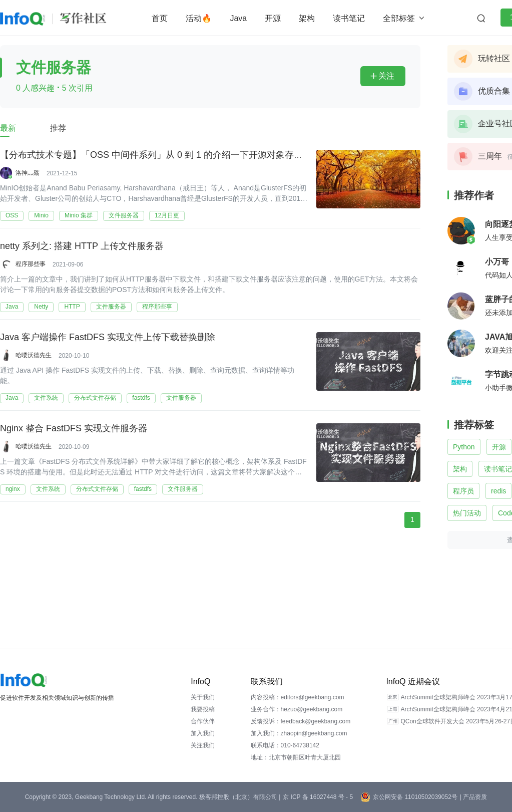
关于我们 (203, 697)
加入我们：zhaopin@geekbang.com (299, 733)
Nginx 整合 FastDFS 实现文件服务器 (74, 428)
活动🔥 (199, 18)
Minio (41, 215)
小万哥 (497, 262)
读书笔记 (349, 18)
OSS (12, 215)
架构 (307, 18)
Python (464, 447)
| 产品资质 (473, 797)
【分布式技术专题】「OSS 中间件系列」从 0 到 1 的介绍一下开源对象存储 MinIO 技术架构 (184, 154)
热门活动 (467, 513)
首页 (160, 18)
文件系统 (46, 398)
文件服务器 (124, 215)
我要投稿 (203, 709)
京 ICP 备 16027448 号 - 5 (318, 797)
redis (498, 491)
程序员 (463, 491)
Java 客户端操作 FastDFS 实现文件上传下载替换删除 (108, 337)
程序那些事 (31, 264)
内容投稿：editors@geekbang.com (298, 697)
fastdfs (141, 398)
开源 (273, 18)
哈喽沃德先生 (34, 355)
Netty (41, 307)
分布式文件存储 (95, 398)
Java (238, 18)
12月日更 (167, 215)
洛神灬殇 (28, 173)
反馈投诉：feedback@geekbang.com (301, 721)
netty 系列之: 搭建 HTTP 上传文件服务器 (82, 245)
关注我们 (203, 745)
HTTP (72, 307)
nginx (13, 489)
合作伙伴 (203, 721)
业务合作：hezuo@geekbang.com (297, 709)
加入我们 (203, 733)
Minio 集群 (79, 215)
